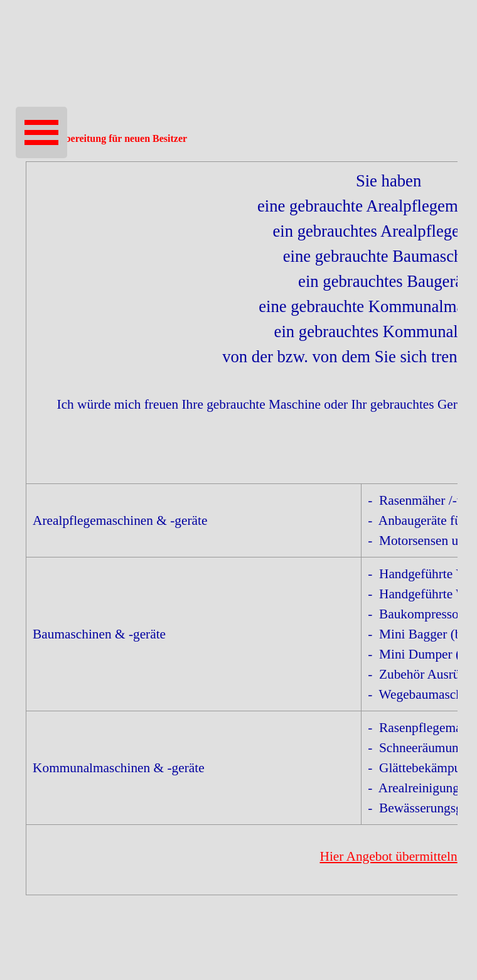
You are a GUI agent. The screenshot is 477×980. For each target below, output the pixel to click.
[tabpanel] (238, 528)
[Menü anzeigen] (41, 132)
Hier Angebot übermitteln (388, 856)
